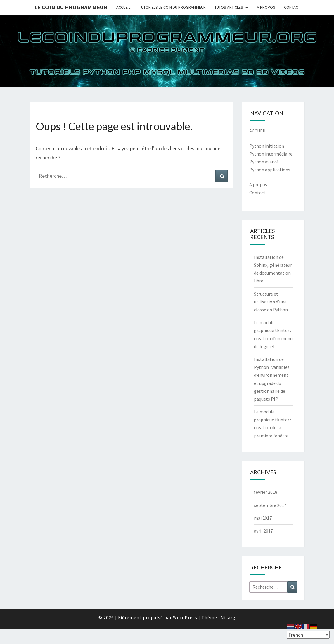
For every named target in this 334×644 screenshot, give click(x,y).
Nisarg (228, 617)
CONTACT (292, 7)
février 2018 (266, 492)
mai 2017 (263, 518)
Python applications (270, 170)
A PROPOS (266, 7)
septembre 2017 (270, 505)
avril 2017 (263, 531)
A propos (258, 184)
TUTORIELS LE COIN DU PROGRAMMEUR (172, 7)
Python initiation (267, 146)
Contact (257, 193)
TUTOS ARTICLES (229, 7)
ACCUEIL (123, 7)
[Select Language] (308, 635)
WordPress (185, 617)
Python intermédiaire (271, 154)
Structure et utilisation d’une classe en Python (271, 302)
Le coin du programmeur (71, 7)
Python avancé (264, 162)
